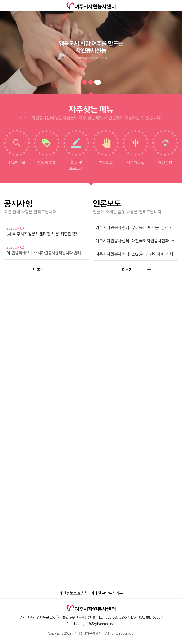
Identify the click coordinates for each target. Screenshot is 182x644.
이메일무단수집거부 (107, 593)
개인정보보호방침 (73, 593)
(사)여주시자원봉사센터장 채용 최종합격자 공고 (47, 234)
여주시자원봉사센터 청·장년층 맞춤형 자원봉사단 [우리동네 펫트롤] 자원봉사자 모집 (9, 253)
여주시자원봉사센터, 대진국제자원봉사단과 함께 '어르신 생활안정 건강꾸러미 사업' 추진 (135, 241)
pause (98, 82)
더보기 (38, 269)
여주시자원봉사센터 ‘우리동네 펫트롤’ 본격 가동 (135, 227)
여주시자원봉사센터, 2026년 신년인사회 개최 (134, 254)
